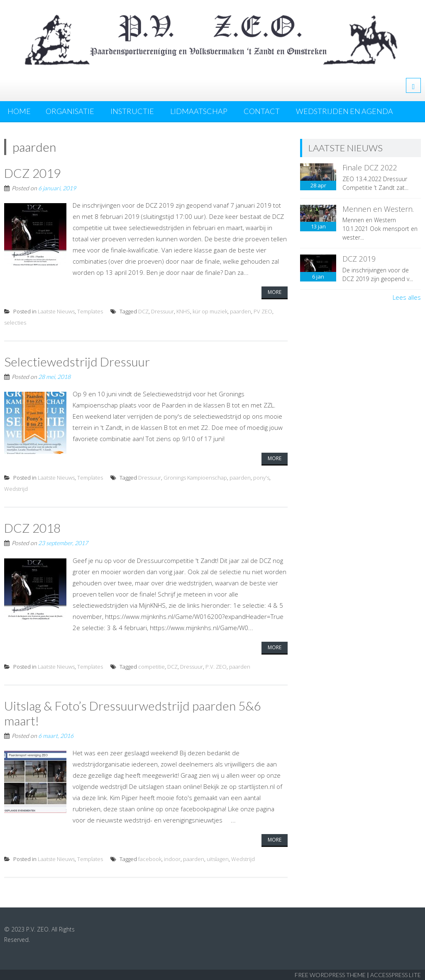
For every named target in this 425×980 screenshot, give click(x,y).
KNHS (183, 311)
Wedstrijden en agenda (344, 111)
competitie (151, 667)
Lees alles (407, 297)
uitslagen (218, 859)
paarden (241, 311)
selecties (15, 323)
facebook (150, 859)
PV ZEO (263, 311)
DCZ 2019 (32, 173)
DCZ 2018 (32, 528)
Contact (262, 111)
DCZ (143, 311)
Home (19, 111)
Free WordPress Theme (330, 975)
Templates (90, 311)
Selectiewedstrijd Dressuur (77, 361)
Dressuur (162, 311)
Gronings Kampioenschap (195, 478)
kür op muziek (210, 311)
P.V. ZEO (216, 667)
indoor (172, 859)
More (275, 292)
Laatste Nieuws (56, 311)
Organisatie (70, 111)
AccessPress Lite (396, 975)
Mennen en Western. (378, 209)
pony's (261, 478)
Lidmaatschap (199, 111)
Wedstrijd (16, 489)
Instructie (132, 111)
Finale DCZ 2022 (370, 167)
